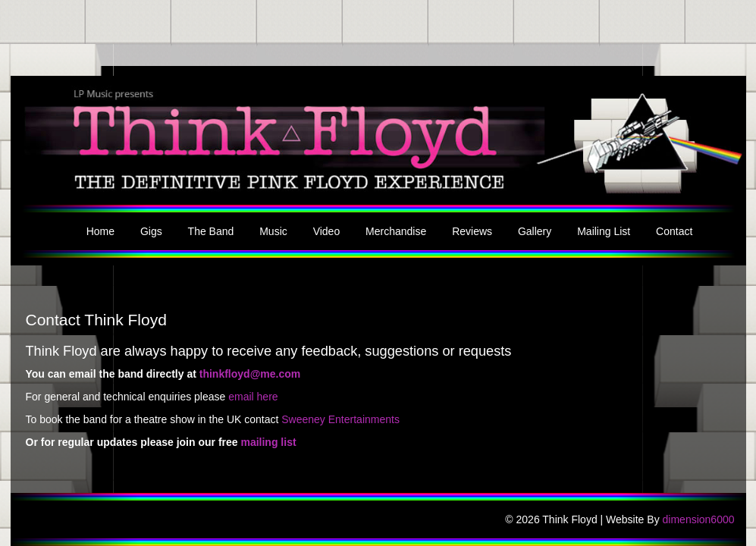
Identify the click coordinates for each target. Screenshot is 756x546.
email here (253, 397)
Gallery (535, 231)
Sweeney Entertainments (340, 419)
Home (100, 231)
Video (327, 231)
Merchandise (396, 231)
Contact (674, 231)
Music (273, 231)
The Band (211, 231)
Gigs (151, 231)
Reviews (472, 231)
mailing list (268, 442)
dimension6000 (699, 519)
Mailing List (604, 231)
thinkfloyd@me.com (250, 374)
